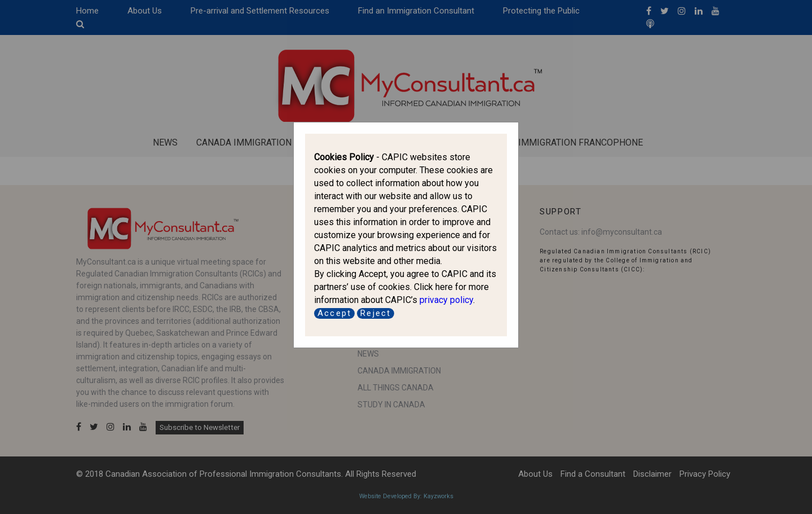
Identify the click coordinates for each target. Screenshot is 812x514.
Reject (376, 313)
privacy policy (446, 300)
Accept (334, 313)
